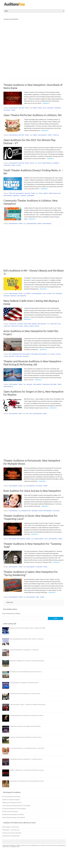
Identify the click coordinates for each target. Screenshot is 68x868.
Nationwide (15, 326)
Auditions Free (15, 847)
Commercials (13, 324)
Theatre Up (56, 135)
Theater (27, 108)
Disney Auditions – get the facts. (11, 827)
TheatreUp (23, 195)
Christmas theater (39, 539)
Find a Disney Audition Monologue (11, 797)
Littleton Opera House (55, 193)
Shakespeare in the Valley (49, 384)
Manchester (58, 108)
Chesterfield (7, 165)
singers (20, 413)
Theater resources (21, 845)
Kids (14, 193)
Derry (44, 108)
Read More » (46, 103)
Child (11, 193)
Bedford (35, 108)
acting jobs (29, 384)
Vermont (32, 163)
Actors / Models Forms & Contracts (36, 845)
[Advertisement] (11, 48)
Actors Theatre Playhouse (45, 163)
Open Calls (21, 108)
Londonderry (50, 108)
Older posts (9, 602)
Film (10, 354)
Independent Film (17, 354)
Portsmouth (7, 110)
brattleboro (56, 163)
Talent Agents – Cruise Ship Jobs (11, 830)
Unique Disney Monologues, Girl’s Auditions (14, 817)
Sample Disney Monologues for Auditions (13, 814)
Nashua (41, 511)
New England (35, 354)
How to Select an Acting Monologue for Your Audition (16, 806)
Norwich (21, 326)
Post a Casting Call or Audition (11, 614)
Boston (40, 108)
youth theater (31, 195)
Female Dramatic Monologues (10, 811)
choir (27, 413)
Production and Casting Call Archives (12, 833)
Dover (46, 539)
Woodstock (26, 356)
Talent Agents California (9, 845)
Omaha (26, 326)
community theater (31, 223)
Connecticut (20, 324)
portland (31, 326)
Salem (37, 597)
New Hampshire (13, 108)
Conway (6, 356)
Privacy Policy (50, 845)
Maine (30, 324)
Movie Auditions (26, 354)
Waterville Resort (8, 386)
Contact (5, 847)
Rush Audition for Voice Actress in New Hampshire (32, 491)
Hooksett (49, 293)
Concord (58, 354)
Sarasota (37, 326)
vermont (19, 165)
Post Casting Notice (60, 845)
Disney (41, 193)
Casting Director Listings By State (11, 836)
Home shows (7, 326)
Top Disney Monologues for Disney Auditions (14, 808)
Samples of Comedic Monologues (11, 800)
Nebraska (35, 324)
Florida (26, 324)
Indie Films (12, 356)
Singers (45, 413)
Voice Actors (56, 511)
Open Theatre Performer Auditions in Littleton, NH (32, 115)
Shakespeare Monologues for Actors (12, 803)
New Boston (14, 296)
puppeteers (16, 195)
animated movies (26, 511)
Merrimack (7, 296)
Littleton (35, 135)
